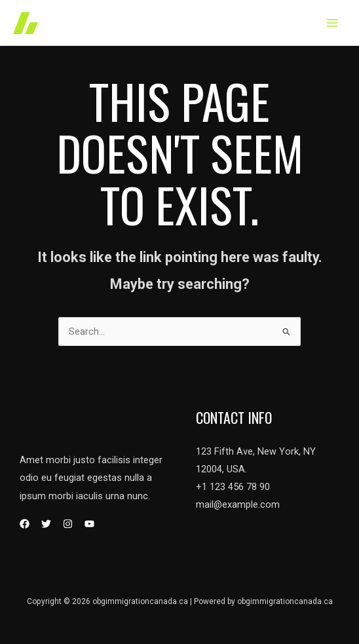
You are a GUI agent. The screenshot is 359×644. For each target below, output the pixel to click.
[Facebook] (25, 524)
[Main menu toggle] (332, 23)
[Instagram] (68, 524)
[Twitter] (46, 524)
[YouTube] (89, 524)
